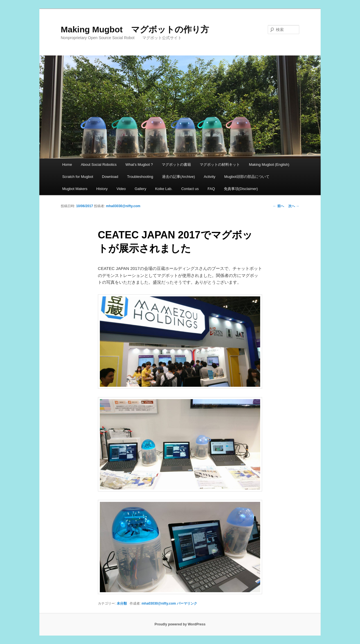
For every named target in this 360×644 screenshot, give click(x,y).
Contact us (190, 189)
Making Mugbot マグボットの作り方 (135, 29)
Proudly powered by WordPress (180, 624)
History (102, 189)
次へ (294, 206)
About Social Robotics (99, 165)
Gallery (140, 189)
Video (121, 189)
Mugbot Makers (75, 189)
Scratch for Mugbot (78, 177)
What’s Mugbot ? (139, 165)
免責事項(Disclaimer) (241, 189)
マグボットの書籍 (176, 165)
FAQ (211, 189)
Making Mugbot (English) (269, 165)
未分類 (122, 603)
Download (110, 177)
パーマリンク (187, 603)
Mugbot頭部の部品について (247, 177)
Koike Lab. (164, 189)
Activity (210, 177)
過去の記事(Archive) (178, 177)
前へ (278, 206)
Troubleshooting (140, 177)
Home (67, 165)
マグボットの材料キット (220, 165)
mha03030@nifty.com (123, 206)
